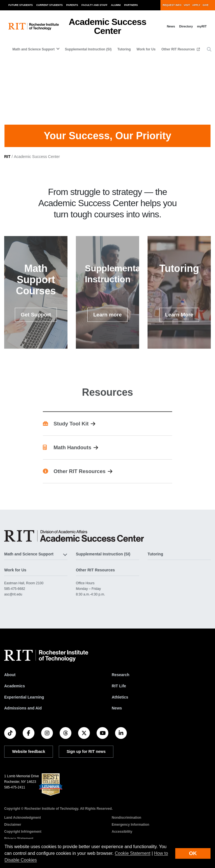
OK (193, 853)
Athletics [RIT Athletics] (120, 703)
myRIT (202, 26)
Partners (131, 5)
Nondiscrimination (126, 823)
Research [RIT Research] (121, 680)
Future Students (21, 5)
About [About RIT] (10, 680)
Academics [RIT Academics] (15, 692)
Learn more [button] (110, 328)
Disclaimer (13, 830)
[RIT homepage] (34, 26)
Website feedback (29, 757)
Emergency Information (130, 830)
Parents (72, 5)
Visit (187, 5)
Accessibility (122, 837)
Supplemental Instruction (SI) (88, 49)
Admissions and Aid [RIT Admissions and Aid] (23, 714)
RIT (7, 162)
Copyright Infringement (23, 837)
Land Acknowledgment (23, 823)
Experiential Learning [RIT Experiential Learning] (24, 703)
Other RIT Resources (178, 49)
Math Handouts (67, 461)
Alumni (116, 5)
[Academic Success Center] (74, 542)
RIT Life (119, 692)
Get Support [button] (36, 329)
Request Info (172, 5)
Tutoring (124, 49)
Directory (186, 26)
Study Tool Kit (66, 438)
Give (206, 5)
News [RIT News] (117, 714)
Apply (196, 5)
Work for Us (146, 49)
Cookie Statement (133, 853)
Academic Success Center (107, 26)
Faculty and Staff (94, 5)
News (171, 26)
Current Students (50, 5)
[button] (209, 50)
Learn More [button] (182, 328)
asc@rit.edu (13, 600)
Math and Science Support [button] (33, 49)
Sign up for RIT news (86, 757)
